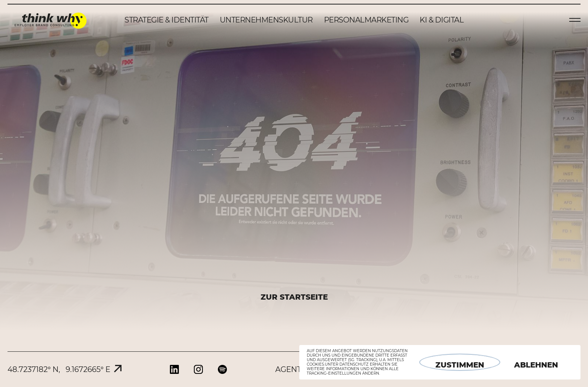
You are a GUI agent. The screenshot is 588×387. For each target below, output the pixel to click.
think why (51, 20)
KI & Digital (442, 20)
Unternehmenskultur (266, 20)
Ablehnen (536, 365)
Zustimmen (460, 365)
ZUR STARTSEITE (294, 297)
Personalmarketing (366, 20)
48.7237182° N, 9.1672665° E (59, 369)
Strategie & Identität (166, 20)
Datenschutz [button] (354, 364)
